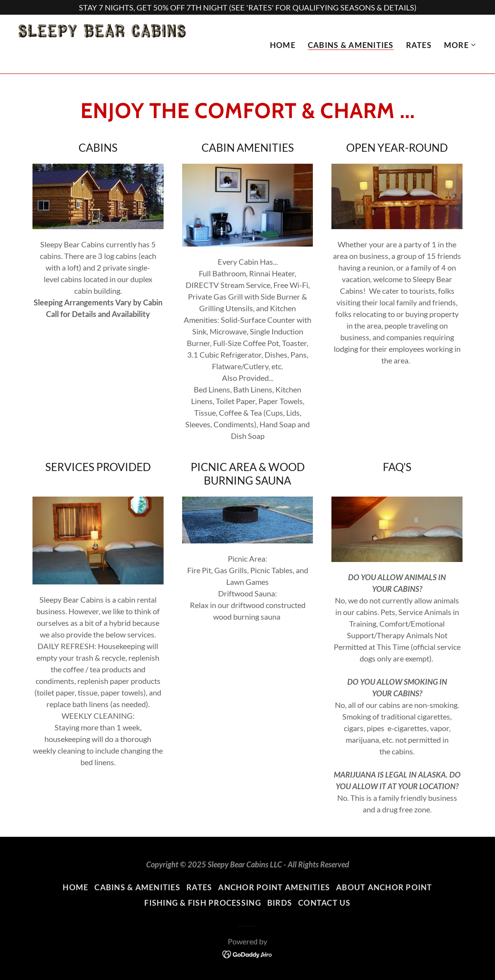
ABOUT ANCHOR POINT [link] (384, 887)
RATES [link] (419, 45)
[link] (108, 43)
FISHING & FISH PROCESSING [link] (203, 903)
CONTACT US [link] (324, 903)
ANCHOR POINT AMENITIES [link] (274, 887)
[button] (460, 45)
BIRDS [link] (280, 903)
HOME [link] (283, 45)
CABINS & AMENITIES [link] (351, 45)
